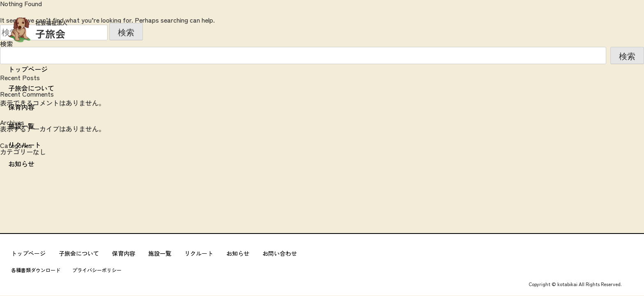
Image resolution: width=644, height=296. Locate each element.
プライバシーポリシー (97, 270)
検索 (627, 56)
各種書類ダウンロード (36, 270)
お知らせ (21, 164)
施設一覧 (21, 126)
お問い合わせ (280, 253)
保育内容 (21, 107)
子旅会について (31, 88)
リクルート (25, 145)
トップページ (28, 69)
